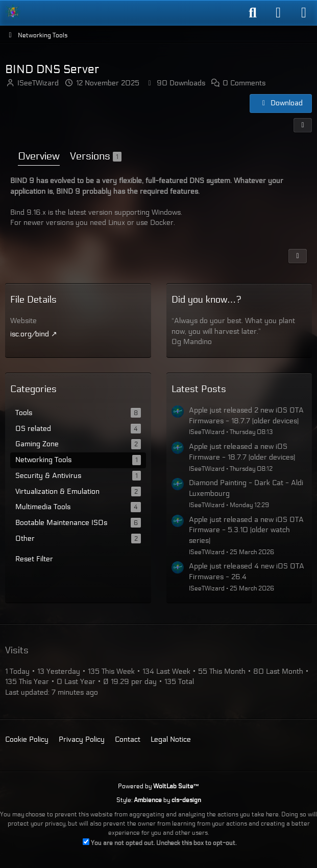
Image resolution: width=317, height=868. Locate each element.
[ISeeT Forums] (13, 12)
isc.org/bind (30, 334)
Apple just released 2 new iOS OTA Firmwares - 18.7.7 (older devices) (246, 416)
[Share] (303, 125)
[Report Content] (298, 256)
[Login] (278, 13)
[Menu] (304, 13)
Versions (96, 156)
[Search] (253, 13)
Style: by (159, 800)
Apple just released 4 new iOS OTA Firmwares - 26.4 (247, 572)
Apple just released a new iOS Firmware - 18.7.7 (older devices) (242, 452)
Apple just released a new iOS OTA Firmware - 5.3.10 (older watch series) (246, 530)
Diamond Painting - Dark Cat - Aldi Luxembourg (246, 488)
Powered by (159, 786)
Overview (39, 156)
